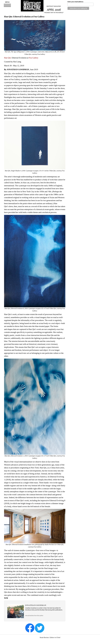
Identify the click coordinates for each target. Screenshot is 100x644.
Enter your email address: (76, 2)
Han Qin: (8, 58)
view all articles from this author (34, 616)
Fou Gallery (34, 58)
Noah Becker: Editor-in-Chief (50, 638)
